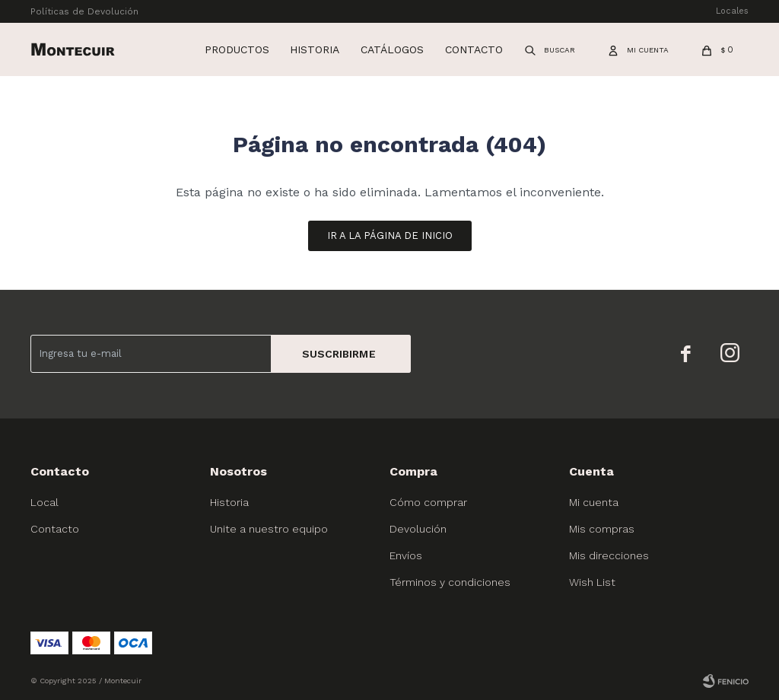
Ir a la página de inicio (390, 235)
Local (45, 502)
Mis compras (602, 529)
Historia (315, 49)
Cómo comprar (428, 502)
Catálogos (392, 49)
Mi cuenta (594, 502)
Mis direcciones (609, 555)
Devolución (418, 529)
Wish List (592, 582)
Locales (732, 11)
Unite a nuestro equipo (269, 529)
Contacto (474, 49)
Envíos (406, 555)
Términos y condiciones (450, 582)
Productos (237, 49)
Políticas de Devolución (84, 11)
